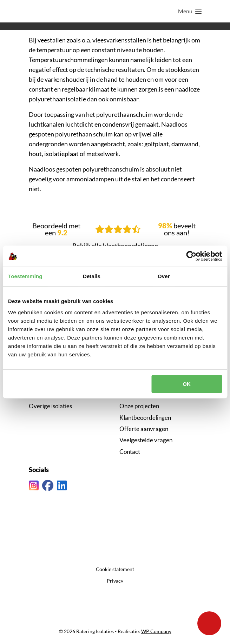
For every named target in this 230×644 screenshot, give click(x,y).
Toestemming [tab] (25, 276)
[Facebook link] (48, 486)
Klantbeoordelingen (145, 418)
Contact (130, 452)
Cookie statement (115, 569)
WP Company (156, 631)
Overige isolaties (50, 406)
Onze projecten (139, 406)
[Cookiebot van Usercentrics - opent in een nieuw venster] (191, 256)
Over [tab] (164, 276)
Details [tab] (92, 276)
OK (187, 384)
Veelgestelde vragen (146, 440)
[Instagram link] (34, 486)
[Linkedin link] (62, 486)
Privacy (115, 581)
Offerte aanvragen (144, 429)
